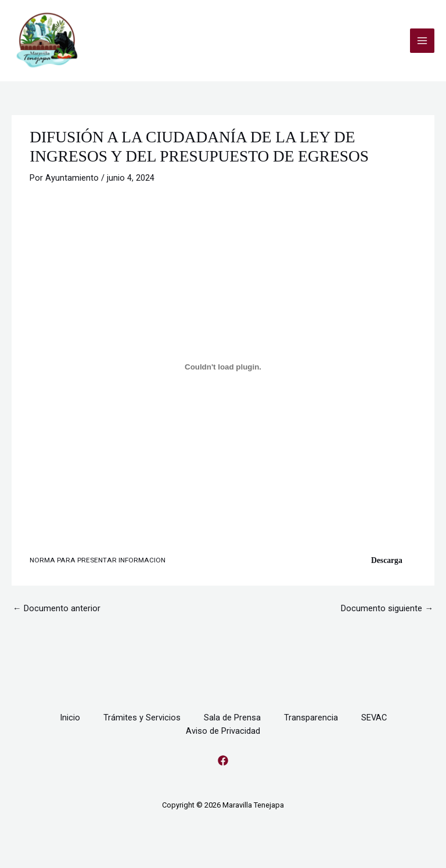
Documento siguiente (387, 608)
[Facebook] (223, 761)
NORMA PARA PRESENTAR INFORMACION (98, 560)
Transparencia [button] (311, 718)
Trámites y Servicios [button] (142, 718)
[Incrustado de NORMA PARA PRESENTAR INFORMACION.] (223, 367)
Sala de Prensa (232, 718)
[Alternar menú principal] (422, 41)
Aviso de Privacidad (223, 731)
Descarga (387, 560)
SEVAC (374, 718)
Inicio (70, 718)
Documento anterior (57, 608)
